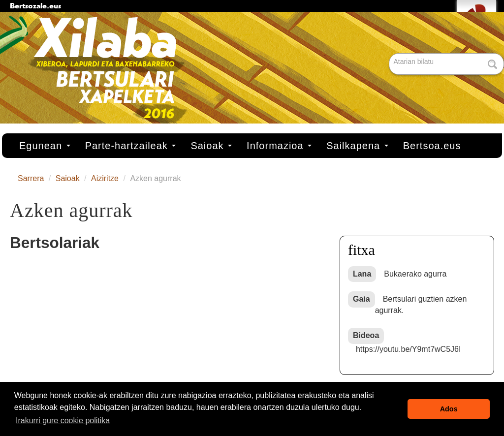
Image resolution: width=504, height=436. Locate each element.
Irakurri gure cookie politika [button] (63, 420)
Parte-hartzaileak (131, 146)
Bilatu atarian (390, 54)
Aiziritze (105, 178)
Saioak (211, 146)
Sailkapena (357, 146)
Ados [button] (449, 409)
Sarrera (31, 178)
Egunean (45, 146)
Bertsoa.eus (432, 146)
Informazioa (279, 146)
